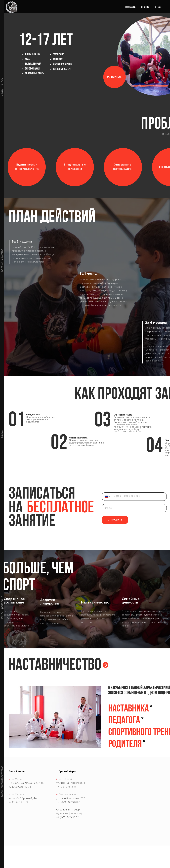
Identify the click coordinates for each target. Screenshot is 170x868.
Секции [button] (145, 7)
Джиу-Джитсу (2, 87)
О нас (158, 7)
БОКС (2, 434)
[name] (134, 508)
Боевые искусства (2, 260)
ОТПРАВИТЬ (115, 520)
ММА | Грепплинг (2, 608)
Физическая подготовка (2, 781)
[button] (114, 77)
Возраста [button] (130, 7)
